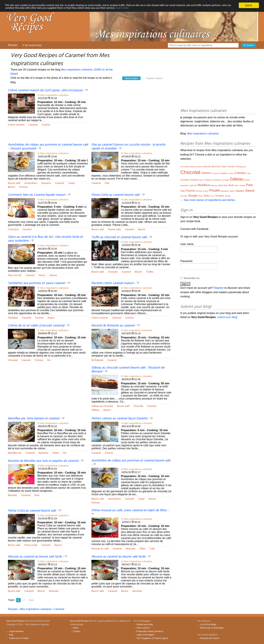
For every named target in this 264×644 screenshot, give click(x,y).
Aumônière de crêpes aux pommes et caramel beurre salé (131, 461)
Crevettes (185, 180)
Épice (201, 180)
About (75, 628)
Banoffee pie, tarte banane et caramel (34, 419)
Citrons (206, 173)
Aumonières (31, 183)
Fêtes (143, 549)
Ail (181, 167)
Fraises (208, 180)
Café (152, 549)
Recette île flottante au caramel (113, 326)
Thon (212, 196)
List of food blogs (208, 624)
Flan (107, 183)
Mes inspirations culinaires (77, 70)
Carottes (231, 167)
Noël (221, 185)
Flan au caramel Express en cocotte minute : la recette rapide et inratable (128, 147)
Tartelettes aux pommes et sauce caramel (36, 283)
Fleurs (42, 275)
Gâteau (95, 410)
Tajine (200, 196)
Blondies (13, 495)
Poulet (214, 190)
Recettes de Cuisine (210, 638)
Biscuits (208, 167)
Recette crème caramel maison (113, 283)
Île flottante (97, 360)
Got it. (249, 5)
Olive (237, 185)
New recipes (131, 78)
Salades (240, 191)
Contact (76, 631)
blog (11, 635)
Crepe (71, 183)
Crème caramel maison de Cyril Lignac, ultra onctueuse (45, 90)
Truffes (150, 272)
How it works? (143, 628)
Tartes (56, 453)
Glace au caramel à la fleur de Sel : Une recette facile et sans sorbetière (45, 239)
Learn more (141, 8)
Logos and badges (145, 635)
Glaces (53, 275)
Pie (65, 453)
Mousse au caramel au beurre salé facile (35, 557)
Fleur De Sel (15, 275)
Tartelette (13, 318)
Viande (228, 196)
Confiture (224, 173)
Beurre (12, 187)
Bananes (44, 453)
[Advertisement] (131, 116)
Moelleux (204, 185)
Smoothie (184, 196)
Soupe (193, 195)
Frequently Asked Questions (150, 631)
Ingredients (184, 186)
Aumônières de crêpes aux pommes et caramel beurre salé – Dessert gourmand (48, 147)
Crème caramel (16, 125)
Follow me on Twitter (19, 638)
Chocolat (113, 272)
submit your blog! (227, 317)
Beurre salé (14, 183)
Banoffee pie (15, 453)
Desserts (46, 183)
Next (31, 600)
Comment (13, 229)
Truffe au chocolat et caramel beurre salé (119, 237)
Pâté (183, 191)
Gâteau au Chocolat (102, 406)
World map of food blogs (212, 628)
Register (219, 288)
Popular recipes (154, 78)
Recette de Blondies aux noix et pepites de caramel (43, 461)
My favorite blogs (32, 45)
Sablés (232, 191)
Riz (49, 360)
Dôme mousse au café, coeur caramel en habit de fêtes (129, 510)
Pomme (23, 187)
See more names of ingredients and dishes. (210, 200)
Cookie (231, 173)
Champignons (241, 167)
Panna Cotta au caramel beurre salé (115, 195)
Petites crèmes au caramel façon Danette (119, 419)
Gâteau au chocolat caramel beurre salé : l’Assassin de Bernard (128, 370)
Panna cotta (114, 229)
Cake (224, 167)
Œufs (231, 185)
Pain (249, 185)
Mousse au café (100, 549)
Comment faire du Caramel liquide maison (37, 195)
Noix (37, 495)
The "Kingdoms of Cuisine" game (152, 638)
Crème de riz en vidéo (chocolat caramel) (36, 326)
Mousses (131, 549)
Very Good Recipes (16, 621)
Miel (195, 186)
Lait (191, 185)
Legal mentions (16, 631)
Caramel (33, 125)
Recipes (13, 45)
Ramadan (225, 191)
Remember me (192, 278)
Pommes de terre (202, 191)
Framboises (216, 180)
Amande (186, 167)
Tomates (220, 196)
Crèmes (46, 125)
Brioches (216, 167)
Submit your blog (144, 624)
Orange (242, 186)
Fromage (225, 180)
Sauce (51, 318)
